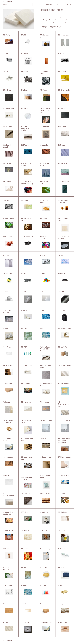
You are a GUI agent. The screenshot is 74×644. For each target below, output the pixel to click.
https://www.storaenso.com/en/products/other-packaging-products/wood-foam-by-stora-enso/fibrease (27, 30)
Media (59, 5)
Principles (38, 5)
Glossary (69, 5)
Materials (49, 5)
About (5, 5)
